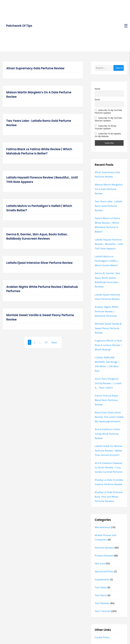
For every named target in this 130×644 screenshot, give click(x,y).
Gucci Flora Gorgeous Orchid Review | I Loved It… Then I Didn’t (108, 383)
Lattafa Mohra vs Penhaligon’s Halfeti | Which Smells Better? (39, 208)
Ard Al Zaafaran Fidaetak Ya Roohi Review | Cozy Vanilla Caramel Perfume (108, 467)
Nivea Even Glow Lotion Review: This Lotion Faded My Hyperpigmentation (109, 417)
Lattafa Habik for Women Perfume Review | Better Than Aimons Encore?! (109, 451)
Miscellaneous (103, 527)
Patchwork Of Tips (19, 26)
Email (97, 100)
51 (46, 342)
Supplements (102, 579)
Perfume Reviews (104, 548)
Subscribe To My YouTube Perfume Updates (108, 111)
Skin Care (100, 563)
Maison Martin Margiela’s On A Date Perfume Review (39, 95)
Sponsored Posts (104, 571)
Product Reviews (104, 556)
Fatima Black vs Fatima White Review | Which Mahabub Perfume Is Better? (39, 151)
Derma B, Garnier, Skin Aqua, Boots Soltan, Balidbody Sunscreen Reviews (37, 237)
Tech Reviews (102, 603)
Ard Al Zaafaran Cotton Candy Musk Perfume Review (108, 434)
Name (97, 89)
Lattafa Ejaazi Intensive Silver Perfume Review (39, 263)
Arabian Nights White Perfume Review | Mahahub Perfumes (42, 289)
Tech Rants (101, 595)
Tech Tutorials (103, 611)
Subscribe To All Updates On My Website (108, 135)
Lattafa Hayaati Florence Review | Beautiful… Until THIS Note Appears (42, 180)
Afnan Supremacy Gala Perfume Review (35, 68)
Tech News (101, 587)
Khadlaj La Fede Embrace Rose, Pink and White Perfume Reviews (109, 497)
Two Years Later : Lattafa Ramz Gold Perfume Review (39, 123)
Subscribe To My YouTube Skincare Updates (108, 119)
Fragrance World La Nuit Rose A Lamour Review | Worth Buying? (108, 345)
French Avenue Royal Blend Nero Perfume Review (106, 400)
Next (54, 342)
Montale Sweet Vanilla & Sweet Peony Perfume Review (40, 317)
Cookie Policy (102, 637)
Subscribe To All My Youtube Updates (105, 127)
